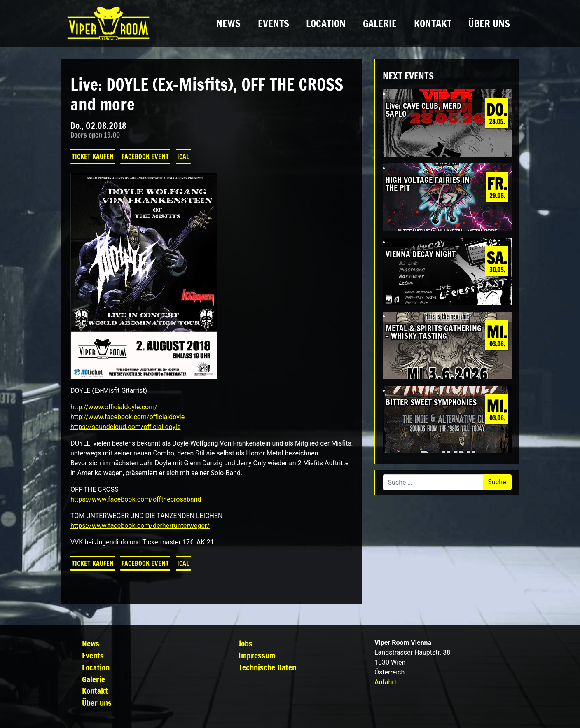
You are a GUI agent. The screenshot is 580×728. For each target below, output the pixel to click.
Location (326, 23)
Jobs (246, 643)
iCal (183, 156)
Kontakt (433, 23)
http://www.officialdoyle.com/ (114, 407)
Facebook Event (145, 156)
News (228, 23)
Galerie (380, 23)
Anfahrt (385, 682)
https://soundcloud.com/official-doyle (126, 427)
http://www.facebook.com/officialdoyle (127, 417)
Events (274, 23)
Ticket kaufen (93, 156)
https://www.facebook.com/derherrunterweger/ (140, 526)
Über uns (489, 23)
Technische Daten (267, 667)
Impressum (257, 655)
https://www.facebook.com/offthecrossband (136, 499)
